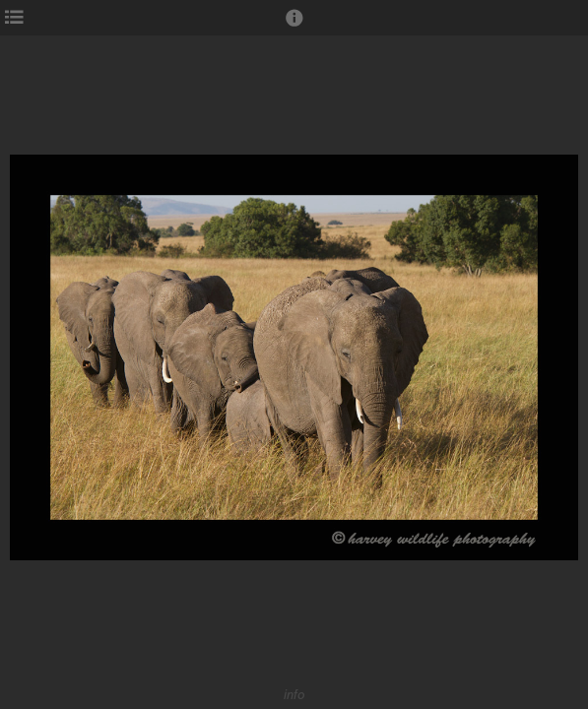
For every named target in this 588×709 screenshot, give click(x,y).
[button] (294, 27)
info (294, 695)
